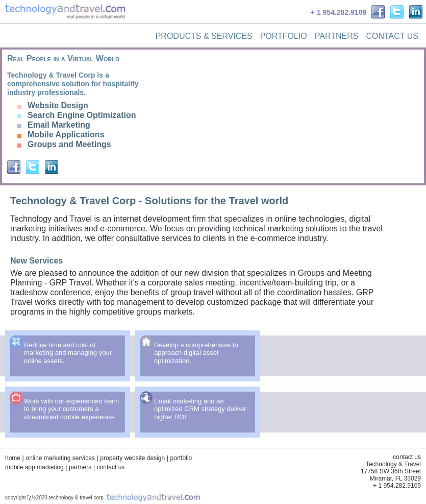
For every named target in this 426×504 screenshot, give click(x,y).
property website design (132, 458)
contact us (111, 467)
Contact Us (392, 36)
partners (80, 467)
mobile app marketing (34, 467)
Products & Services (204, 36)
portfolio (181, 458)
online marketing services (60, 458)
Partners (337, 36)
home (13, 458)
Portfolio (284, 36)
